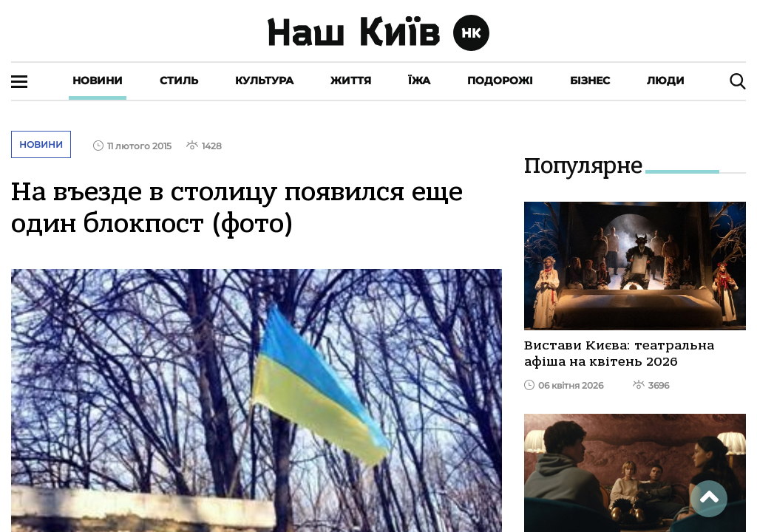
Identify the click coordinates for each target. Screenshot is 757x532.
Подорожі (500, 81)
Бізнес (590, 81)
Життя (351, 81)
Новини (98, 81)
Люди (666, 81)
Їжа (419, 81)
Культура (264, 81)
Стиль (179, 81)
